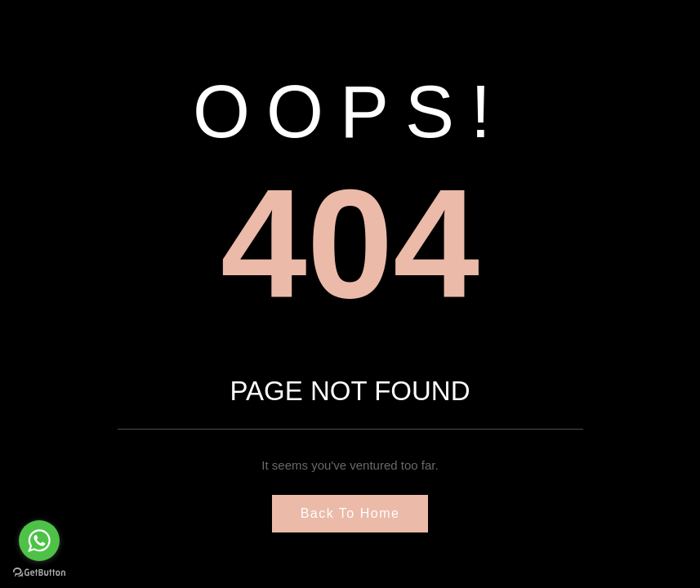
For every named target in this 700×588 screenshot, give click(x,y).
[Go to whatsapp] (39, 541)
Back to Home (350, 513)
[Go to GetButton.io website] (39, 572)
